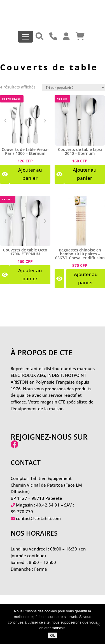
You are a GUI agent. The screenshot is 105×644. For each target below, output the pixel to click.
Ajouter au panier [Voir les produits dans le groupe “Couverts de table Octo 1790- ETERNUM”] (30, 274)
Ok (53, 635)
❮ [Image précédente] (5, 120)
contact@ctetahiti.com (38, 518)
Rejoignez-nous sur (49, 441)
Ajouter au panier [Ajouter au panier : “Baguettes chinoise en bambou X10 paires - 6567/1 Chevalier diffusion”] (86, 278)
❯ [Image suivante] (45, 120)
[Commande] (74, 88)
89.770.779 (22, 512)
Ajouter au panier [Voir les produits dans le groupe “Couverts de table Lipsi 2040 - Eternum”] (85, 174)
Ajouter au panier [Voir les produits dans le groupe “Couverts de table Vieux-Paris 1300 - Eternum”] (30, 174)
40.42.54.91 (48, 505)
